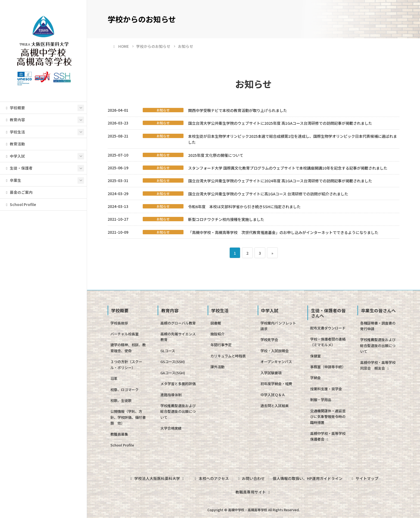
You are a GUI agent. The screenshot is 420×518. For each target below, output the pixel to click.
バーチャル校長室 (125, 334)
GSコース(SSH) (173, 362)
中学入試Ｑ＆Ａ (273, 395)
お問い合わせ (251, 478)
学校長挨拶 (119, 323)
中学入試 (15, 156)
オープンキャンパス (276, 362)
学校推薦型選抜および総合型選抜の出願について (178, 411)
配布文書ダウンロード (328, 328)
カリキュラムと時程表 (228, 356)
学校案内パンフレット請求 (278, 326)
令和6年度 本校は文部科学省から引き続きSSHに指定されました (244, 207)
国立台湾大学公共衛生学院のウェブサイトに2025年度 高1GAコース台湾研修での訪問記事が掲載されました (280, 123)
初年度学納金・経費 (276, 384)
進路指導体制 (171, 395)
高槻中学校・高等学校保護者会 (328, 436)
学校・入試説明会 (275, 351)
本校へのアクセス (211, 478)
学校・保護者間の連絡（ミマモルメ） (328, 342)
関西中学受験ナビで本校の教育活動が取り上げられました (238, 110)
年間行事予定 (221, 345)
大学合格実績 (171, 428)
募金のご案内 (18, 192)
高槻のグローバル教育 (178, 323)
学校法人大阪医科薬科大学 (157, 478)
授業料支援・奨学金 (326, 389)
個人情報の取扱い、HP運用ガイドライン (308, 478)
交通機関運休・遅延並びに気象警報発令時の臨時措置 (328, 417)
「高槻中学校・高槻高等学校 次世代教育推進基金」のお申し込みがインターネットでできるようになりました (283, 232)
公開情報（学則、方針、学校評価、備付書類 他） (128, 417)
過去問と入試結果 (275, 406)
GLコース (168, 351)
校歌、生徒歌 (121, 400)
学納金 (315, 378)
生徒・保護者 (18, 168)
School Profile (20, 204)
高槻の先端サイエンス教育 (178, 337)
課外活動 (217, 367)
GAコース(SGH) (173, 373)
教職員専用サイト (253, 492)
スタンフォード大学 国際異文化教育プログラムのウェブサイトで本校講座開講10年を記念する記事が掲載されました (288, 168)
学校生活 (15, 132)
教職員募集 (119, 434)
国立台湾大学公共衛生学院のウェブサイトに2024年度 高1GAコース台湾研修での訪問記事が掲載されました (280, 181)
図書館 (216, 323)
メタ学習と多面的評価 (178, 384)
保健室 (315, 356)
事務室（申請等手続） (328, 367)
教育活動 (15, 144)
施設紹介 (217, 334)
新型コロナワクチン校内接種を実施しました (226, 219)
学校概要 (15, 108)
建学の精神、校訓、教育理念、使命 (128, 348)
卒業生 (13, 180)
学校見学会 (269, 340)
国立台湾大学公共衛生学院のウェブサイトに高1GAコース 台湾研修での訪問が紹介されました (268, 194)
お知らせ (163, 110)
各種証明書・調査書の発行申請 (378, 326)
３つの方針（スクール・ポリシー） (126, 364)
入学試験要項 (271, 373)
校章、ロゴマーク (125, 390)
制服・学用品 (321, 400)
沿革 (114, 378)
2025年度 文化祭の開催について (216, 155)
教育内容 (15, 120)
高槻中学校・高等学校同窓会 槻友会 (378, 365)
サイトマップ (364, 478)
